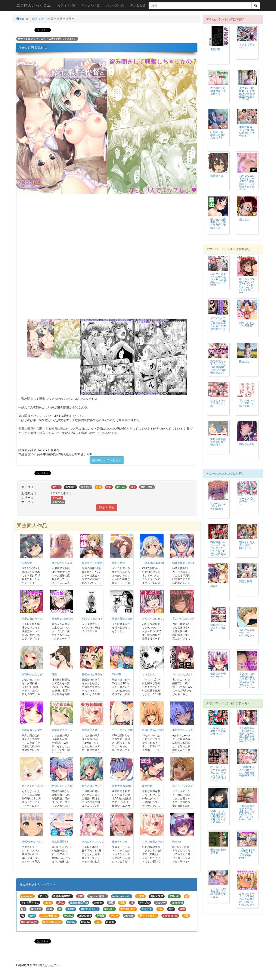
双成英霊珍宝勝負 (122, 619)
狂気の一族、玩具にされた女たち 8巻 (218, 135)
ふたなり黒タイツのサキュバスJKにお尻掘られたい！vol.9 (218, 280)
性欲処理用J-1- (60, 842)
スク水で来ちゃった (247, 46)
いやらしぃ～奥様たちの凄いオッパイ (218, 731)
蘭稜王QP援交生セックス (66, 619)
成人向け (38, 19)
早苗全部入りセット (63, 730)
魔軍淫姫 (147, 786)
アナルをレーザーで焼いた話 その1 (247, 403)
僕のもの (244, 220)
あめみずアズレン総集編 (96, 842)
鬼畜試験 (215, 49)
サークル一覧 (91, 5)
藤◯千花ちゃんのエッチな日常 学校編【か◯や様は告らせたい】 (218, 367)
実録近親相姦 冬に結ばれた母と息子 (218, 442)
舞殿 (54, 674)
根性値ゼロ (217, 176)
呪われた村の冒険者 (218, 851)
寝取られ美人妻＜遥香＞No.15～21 (247, 545)
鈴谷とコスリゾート (93, 786)
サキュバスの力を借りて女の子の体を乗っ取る (218, 893)
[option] (107, 126)
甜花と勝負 (118, 563)
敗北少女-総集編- (122, 786)
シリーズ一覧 (115, 5)
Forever (177, 842)
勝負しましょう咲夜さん (66, 786)
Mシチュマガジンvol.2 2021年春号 (218, 506)
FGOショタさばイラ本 (95, 619)
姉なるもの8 (246, 444)
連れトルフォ (120, 842)
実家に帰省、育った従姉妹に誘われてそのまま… (247, 131)
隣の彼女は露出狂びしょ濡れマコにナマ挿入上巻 (218, 224)
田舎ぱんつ (246, 362)
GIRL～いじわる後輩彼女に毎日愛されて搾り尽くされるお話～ (218, 816)
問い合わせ (138, 5)
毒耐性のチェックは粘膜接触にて (192, 730)
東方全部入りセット (93, 730)
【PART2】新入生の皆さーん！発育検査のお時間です (247, 771)
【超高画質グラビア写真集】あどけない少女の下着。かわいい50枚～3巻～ (247, 813)
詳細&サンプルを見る (107, 460)
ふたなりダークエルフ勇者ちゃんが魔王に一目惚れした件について (247, 899)
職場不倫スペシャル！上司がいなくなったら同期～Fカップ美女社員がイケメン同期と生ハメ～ (218, 552)
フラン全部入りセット (155, 842)
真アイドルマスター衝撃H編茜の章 (193, 786)
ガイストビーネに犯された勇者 (40, 786)
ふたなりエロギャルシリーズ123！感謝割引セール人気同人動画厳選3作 (247, 183)
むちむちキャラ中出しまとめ (218, 403)
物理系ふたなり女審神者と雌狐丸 (41, 674)
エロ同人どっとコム (34, 5)
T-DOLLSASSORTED (154, 563)
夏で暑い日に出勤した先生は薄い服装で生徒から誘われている (247, 94)
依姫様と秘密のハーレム (218, 675)
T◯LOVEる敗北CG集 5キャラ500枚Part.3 (247, 854)
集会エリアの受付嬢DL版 (96, 563)
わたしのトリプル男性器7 (247, 324)
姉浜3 (214, 586)
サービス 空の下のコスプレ (247, 501)
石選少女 (27, 563)
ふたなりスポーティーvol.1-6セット (247, 633)
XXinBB (116, 674)
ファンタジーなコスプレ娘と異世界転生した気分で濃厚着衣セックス (218, 325)
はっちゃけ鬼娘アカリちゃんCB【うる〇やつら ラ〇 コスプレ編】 (247, 286)
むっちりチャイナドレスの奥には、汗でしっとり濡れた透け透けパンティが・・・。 (218, 776)
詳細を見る (107, 508)
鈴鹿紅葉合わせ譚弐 (154, 730)
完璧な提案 (246, 581)
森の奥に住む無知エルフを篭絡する (218, 91)
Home (22, 19)
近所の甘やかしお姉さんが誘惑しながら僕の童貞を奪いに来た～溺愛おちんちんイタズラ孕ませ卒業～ (247, 738)
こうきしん (149, 674)
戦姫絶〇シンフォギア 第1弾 (218, 628)
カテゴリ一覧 (66, 5)
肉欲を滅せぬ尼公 (32, 730)
